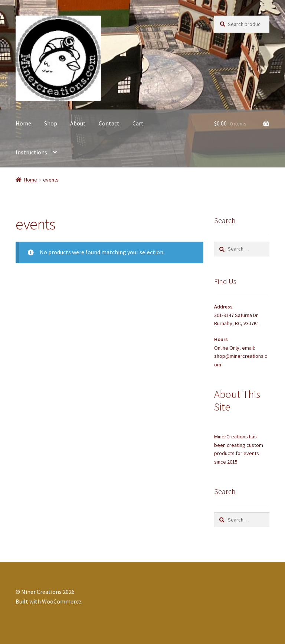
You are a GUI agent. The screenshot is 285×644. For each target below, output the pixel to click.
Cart (138, 123)
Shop (51, 123)
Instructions (31, 152)
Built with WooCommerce (48, 601)
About (78, 123)
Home (23, 123)
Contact (109, 123)
